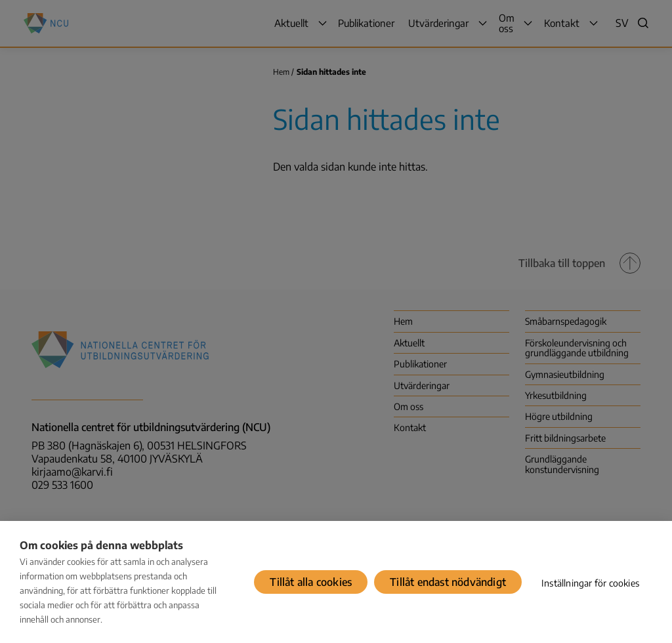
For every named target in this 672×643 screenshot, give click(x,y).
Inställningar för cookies (590, 583)
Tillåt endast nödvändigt (448, 582)
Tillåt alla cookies (311, 582)
